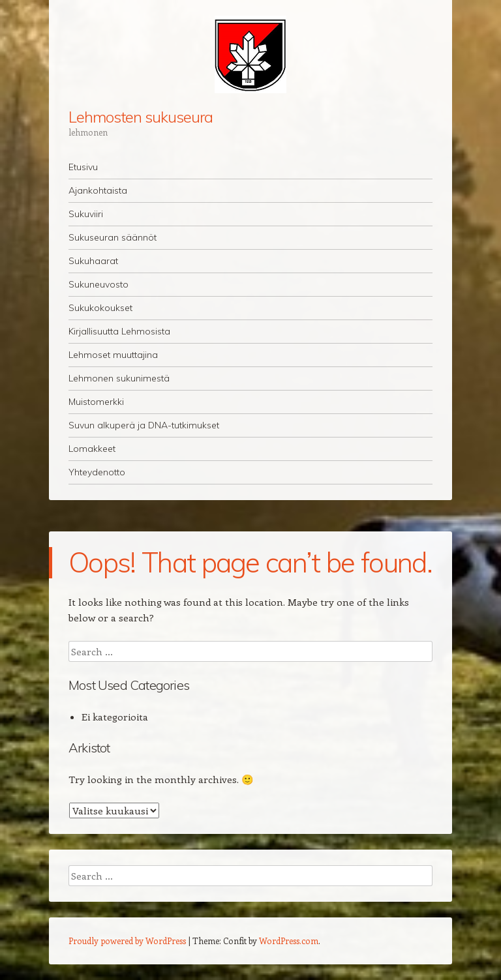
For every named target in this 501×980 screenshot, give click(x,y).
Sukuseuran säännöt (113, 237)
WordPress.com (289, 941)
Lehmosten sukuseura (140, 117)
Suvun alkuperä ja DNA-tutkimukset (144, 425)
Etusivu (83, 167)
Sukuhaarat (93, 261)
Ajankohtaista (98, 190)
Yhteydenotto (97, 472)
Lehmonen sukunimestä (119, 378)
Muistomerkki (96, 402)
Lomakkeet (92, 449)
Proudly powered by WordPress (127, 941)
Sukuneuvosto (99, 284)
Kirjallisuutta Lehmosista (119, 331)
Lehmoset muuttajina (113, 355)
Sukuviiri (86, 214)
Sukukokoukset (100, 308)
